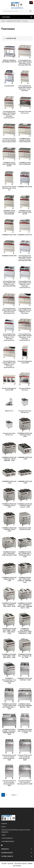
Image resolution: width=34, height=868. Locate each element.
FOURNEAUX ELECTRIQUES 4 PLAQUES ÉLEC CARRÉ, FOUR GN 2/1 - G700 (25, 631)
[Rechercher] (17, 11)
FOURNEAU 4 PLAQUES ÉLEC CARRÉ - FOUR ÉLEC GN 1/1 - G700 (9, 656)
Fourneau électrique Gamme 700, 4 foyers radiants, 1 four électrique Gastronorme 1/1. (9, 337)
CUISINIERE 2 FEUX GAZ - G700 (25, 458)
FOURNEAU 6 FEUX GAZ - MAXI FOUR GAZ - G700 (9, 579)
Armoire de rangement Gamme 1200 (9, 389)
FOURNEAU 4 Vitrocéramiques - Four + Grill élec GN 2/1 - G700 (9, 681)
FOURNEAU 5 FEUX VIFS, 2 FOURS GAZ (25, 163)
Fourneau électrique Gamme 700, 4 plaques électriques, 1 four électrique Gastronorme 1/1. (9, 115)
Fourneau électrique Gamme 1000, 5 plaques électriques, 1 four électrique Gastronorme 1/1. (25, 337)
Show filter (10, 38)
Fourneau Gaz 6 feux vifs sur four (9, 434)
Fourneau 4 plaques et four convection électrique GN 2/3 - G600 (9, 783)
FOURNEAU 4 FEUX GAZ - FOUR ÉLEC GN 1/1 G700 (9, 505)
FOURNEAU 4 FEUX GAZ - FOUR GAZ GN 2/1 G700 (25, 435)
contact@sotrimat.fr (8, 841)
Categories (17, 17)
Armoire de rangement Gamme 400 (25, 362)
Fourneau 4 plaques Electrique (25, 389)
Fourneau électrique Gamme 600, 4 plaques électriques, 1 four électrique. (25, 88)
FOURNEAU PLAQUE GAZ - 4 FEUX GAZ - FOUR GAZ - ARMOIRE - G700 (25, 580)
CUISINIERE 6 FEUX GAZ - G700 (25, 482)
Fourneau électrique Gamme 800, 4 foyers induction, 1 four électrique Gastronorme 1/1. (25, 284)
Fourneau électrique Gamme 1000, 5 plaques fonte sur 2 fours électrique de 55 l (9, 311)
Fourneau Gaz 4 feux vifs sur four (25, 412)
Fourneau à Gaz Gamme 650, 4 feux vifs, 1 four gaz (9, 188)
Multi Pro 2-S (9, 411)
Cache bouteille (9, 86)
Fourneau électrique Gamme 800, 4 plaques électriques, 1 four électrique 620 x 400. (25, 258)
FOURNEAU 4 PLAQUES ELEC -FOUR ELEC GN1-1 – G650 (25, 731)
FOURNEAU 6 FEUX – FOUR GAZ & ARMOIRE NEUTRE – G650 (25, 705)
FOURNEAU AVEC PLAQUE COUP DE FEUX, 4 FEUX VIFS (25, 140)
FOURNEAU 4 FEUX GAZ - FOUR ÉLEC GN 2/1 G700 (9, 529)
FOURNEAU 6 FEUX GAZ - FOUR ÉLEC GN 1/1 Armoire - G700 (25, 505)
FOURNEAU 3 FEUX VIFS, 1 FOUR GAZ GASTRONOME (9, 212)
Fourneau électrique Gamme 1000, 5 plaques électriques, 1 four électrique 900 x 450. (25, 63)
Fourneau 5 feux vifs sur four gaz (25, 112)
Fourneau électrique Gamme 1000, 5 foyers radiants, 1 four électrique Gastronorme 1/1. (9, 364)
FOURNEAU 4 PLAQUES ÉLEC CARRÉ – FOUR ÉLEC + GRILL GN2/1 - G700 (9, 631)
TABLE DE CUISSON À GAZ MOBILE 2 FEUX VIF (9, 61)
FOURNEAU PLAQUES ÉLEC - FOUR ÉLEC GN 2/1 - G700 (25, 656)
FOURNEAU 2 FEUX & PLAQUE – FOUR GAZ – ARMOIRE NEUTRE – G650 (9, 732)
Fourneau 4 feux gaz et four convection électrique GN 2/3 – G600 (9, 757)
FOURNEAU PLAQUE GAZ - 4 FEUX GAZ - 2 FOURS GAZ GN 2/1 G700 (25, 554)
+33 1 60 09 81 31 (17, 8)
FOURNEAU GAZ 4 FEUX (9, 235)
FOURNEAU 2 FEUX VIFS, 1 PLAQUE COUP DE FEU (25, 212)
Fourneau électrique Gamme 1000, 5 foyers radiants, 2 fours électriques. (25, 311)
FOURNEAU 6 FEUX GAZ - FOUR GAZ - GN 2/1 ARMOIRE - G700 (9, 459)
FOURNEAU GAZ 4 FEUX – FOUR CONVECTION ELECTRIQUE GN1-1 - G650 (9, 706)
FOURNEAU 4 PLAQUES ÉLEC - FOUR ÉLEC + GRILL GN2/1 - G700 (9, 605)
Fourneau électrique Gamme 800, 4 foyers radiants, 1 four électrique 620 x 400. (9, 284)
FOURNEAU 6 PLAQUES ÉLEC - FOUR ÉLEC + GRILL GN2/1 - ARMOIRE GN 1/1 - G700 (25, 605)
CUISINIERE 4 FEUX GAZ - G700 (9, 482)
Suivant (15, 795)
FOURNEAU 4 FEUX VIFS (9, 256)
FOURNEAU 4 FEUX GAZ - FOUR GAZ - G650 (25, 679)
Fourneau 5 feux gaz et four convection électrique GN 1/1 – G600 (25, 757)
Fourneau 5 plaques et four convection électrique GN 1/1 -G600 (25, 782)
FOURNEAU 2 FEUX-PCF (25, 235)
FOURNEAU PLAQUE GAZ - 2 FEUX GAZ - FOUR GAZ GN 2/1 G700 (9, 553)
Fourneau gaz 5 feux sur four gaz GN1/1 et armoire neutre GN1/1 (9, 140)
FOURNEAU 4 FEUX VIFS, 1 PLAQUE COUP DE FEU (9, 164)
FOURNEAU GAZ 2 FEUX (25, 187)
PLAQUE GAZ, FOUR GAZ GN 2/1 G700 (25, 529)
